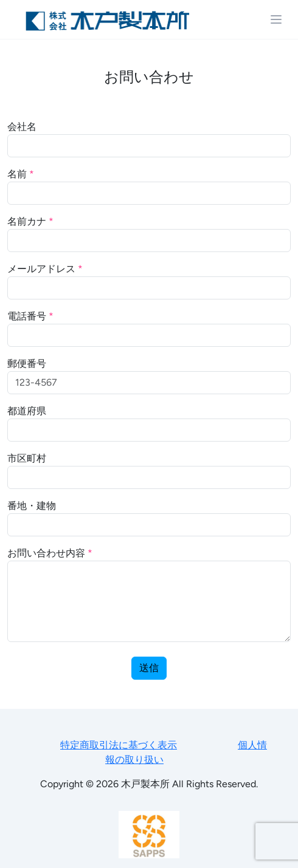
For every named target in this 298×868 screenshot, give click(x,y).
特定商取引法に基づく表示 (119, 745)
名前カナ (30, 221)
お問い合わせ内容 (50, 553)
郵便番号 (27, 364)
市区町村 (27, 458)
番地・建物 (32, 506)
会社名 (22, 127)
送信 (149, 668)
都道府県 (27, 411)
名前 (21, 174)
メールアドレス (45, 269)
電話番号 (30, 316)
